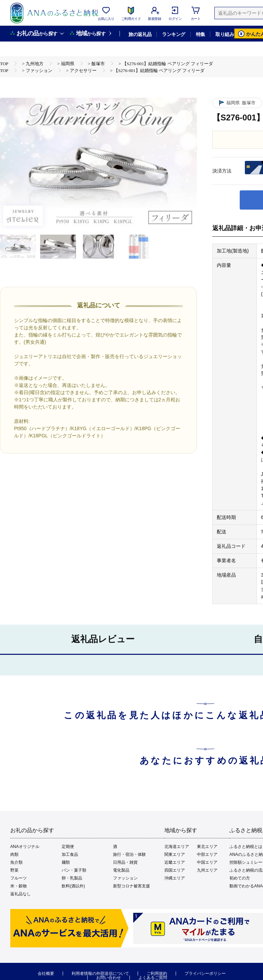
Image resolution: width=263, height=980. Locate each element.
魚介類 (16, 862)
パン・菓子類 (74, 870)
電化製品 (121, 870)
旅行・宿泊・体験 (129, 854)
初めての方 (240, 878)
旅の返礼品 (140, 34)
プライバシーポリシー (205, 973)
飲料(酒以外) (73, 886)
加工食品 (70, 854)
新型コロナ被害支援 (131, 886)
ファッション (125, 878)
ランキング (173, 34)
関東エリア (175, 854)
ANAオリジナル (25, 847)
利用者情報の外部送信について (100, 973)
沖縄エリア (175, 878)
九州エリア (207, 870)
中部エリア (207, 854)
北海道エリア (177, 847)
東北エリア (207, 847)
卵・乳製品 (72, 878)
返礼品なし (21, 894)
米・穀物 (18, 886)
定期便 (68, 847)
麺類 (66, 862)
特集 (201, 34)
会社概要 (46, 973)
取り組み (225, 34)
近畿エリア (175, 862)
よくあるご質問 (153, 978)
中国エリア (207, 862)
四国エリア (175, 870)
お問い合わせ (109, 978)
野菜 (14, 870)
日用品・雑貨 (125, 862)
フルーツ (18, 878)
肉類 (14, 854)
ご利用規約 (157, 973)
